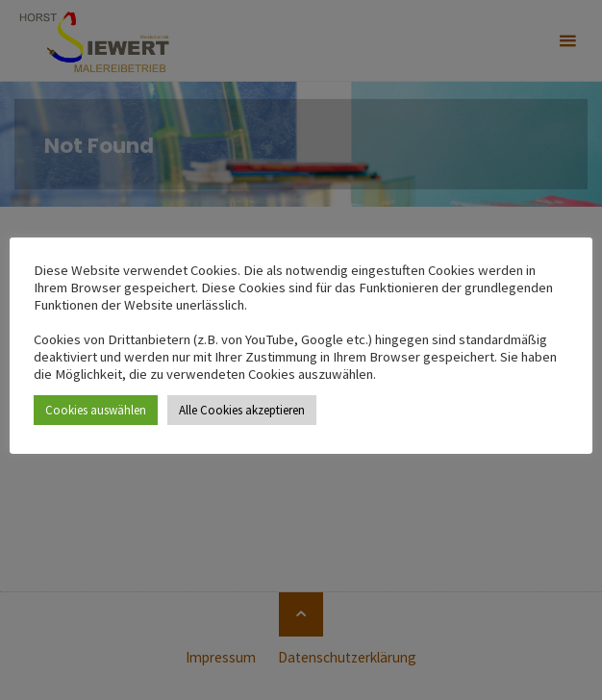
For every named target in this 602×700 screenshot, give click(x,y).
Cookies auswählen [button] (96, 410)
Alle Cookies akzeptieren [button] (242, 410)
